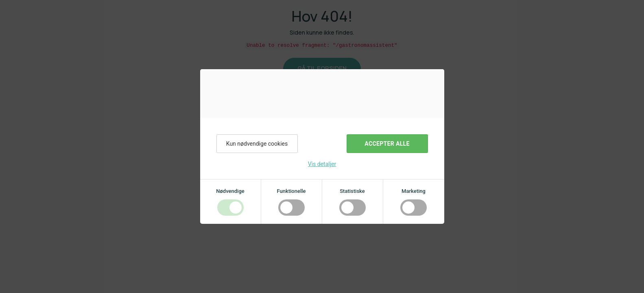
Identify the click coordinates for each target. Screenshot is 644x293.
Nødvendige (230, 191)
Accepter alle (387, 144)
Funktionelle (291, 191)
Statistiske (352, 191)
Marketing (414, 191)
